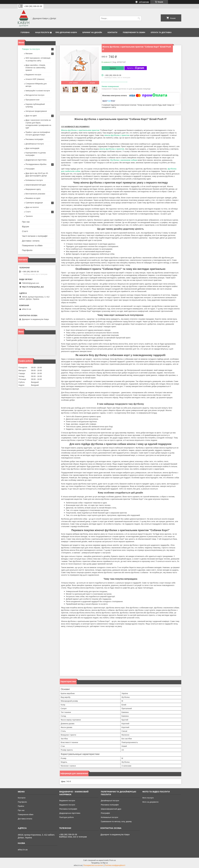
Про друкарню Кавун (66, 32)
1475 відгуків (144, 2)
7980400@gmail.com (31, 283)
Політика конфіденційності (115, 865)
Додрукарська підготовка (36, 160)
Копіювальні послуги (34, 180)
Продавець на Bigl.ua (99, 863)
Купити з (136, 68)
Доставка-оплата (25, 819)
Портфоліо (27, 250)
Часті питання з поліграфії (35, 236)
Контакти (112, 32)
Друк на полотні (32, 207)
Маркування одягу (33, 189)
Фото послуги (148, 798)
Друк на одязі (31, 116)
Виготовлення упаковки (35, 194)
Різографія (30, 169)
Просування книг (33, 100)
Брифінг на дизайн (92, 32)
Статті (28, 212)
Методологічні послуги (35, 95)
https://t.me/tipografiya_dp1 (33, 287)
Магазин (29, 54)
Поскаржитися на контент (93, 865)
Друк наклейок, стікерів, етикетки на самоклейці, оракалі (36, 68)
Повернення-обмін (26, 814)
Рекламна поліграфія (34, 139)
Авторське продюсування (36, 111)
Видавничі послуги (33, 75)
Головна (25, 32)
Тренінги (29, 216)
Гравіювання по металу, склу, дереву (116, 821)
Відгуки (26, 226)
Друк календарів (32, 148)
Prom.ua (112, 860)
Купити (113, 68)
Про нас (26, 222)
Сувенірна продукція (34, 203)
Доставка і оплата (31, 241)
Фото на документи (150, 802)
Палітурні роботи (66, 817)
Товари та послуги (31, 49)
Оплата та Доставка (161, 32)
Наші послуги (42, 32)
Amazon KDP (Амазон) (35, 79)
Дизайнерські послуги (35, 144)
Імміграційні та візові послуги (38, 91)
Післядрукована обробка (36, 164)
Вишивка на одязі (33, 198)
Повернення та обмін (134, 32)
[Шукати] (139, 18)
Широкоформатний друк (36, 185)
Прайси (21, 806)
